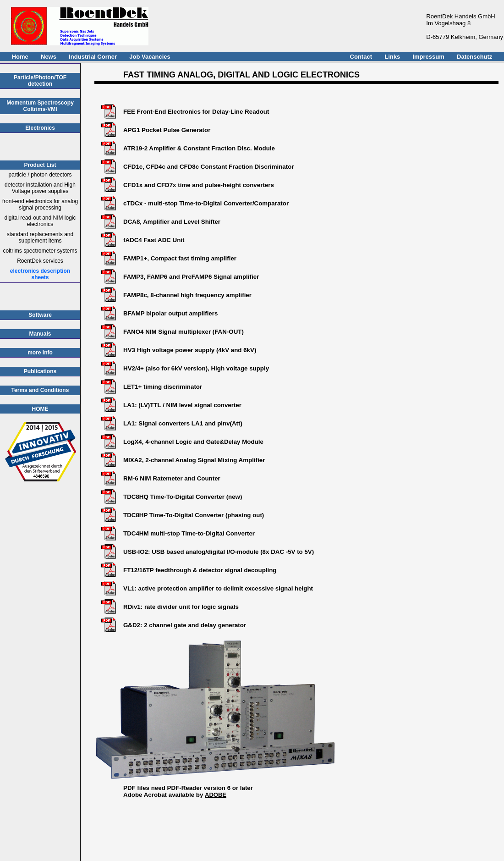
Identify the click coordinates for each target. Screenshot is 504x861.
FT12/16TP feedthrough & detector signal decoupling (200, 570)
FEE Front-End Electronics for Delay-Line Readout (196, 112)
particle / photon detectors (40, 175)
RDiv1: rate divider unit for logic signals (181, 607)
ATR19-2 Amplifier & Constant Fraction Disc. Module (199, 148)
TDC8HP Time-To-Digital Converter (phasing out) (194, 515)
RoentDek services (40, 261)
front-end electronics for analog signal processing (40, 204)
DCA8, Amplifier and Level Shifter (172, 222)
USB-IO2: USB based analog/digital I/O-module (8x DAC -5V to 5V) (219, 552)
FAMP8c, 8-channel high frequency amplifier (187, 295)
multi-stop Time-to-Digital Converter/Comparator (218, 203)
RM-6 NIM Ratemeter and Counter (172, 478)
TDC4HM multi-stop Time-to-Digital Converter (189, 533)
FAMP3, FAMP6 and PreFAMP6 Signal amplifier (191, 277)
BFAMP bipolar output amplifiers (170, 313)
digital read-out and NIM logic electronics (40, 221)
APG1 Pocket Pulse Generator (167, 130)
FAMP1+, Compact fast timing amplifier (180, 258)
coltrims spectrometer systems (40, 251)
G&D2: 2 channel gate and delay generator (185, 625)
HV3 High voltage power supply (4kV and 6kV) (190, 350)
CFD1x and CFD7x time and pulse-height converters (199, 185)
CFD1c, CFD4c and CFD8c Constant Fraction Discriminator (209, 167)
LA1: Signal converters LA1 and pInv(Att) (183, 423)
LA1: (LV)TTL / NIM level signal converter (182, 405)
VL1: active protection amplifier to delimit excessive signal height (218, 588)
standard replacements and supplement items (40, 237)
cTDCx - (136, 203)
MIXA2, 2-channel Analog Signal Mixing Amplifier (194, 460)
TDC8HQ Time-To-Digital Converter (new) (183, 497)
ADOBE (216, 795)
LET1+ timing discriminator (163, 387)
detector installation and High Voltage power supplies (40, 188)
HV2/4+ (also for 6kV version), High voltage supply (196, 368)
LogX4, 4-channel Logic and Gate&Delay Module (193, 442)
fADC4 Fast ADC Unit (154, 240)
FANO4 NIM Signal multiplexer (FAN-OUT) (184, 332)
